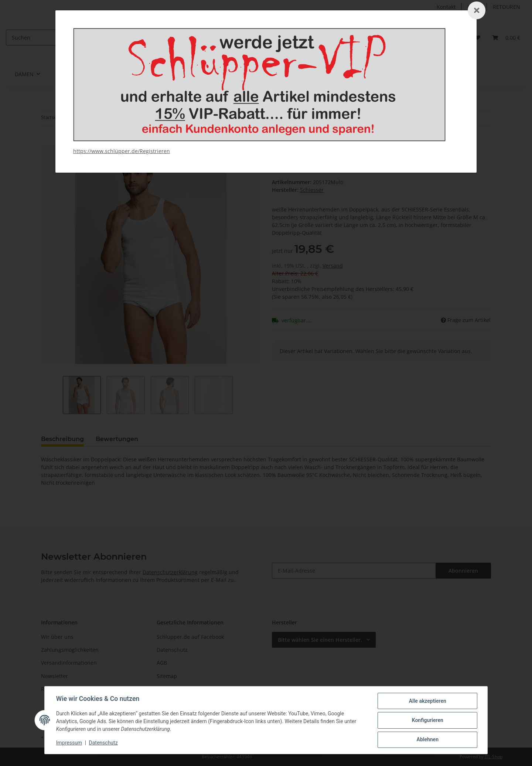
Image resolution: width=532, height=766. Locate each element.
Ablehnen (427, 740)
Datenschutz (104, 743)
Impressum (69, 743)
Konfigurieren (427, 721)
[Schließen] (477, 10)
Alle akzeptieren (427, 701)
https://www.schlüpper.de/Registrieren (122, 151)
